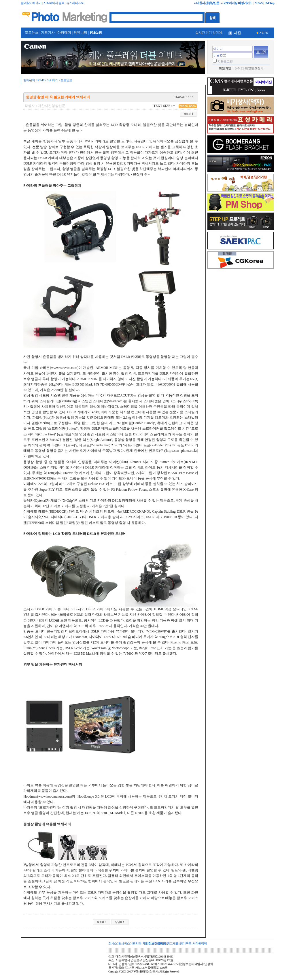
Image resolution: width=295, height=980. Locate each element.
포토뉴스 (32, 33)
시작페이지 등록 (54, 3)
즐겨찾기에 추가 (31, 3)
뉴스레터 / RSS (75, 3)
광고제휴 (173, 944)
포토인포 (66, 80)
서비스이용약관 (131, 944)
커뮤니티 (80, 33)
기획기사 (48, 33)
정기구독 (186, 944)
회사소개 (114, 944)
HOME (40, 80)
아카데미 (64, 33)
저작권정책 (200, 944)
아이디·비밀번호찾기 (249, 68)
